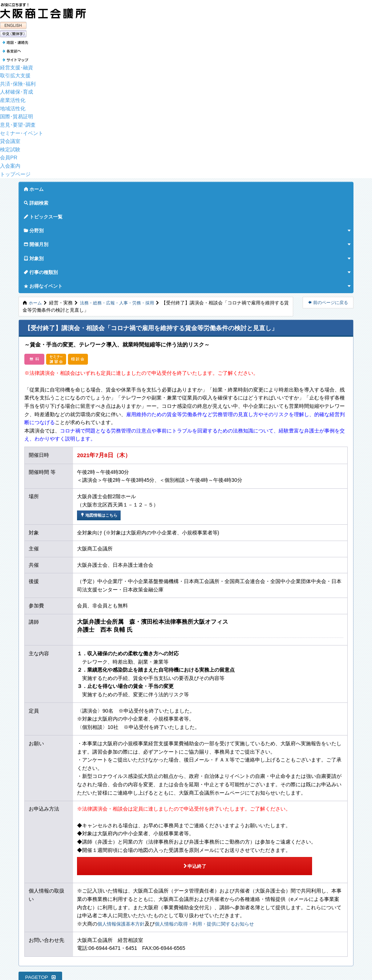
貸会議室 (10, 139)
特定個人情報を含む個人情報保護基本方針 (63, 915)
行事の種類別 (253, 187)
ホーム (34, 187)
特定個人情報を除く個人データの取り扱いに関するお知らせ (84, 923)
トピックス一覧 (107, 187)
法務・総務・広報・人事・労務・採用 (121, 204)
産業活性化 (13, 98)
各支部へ (25, 899)
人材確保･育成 (17, 90)
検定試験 (10, 147)
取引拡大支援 (15, 74)
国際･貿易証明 (17, 115)
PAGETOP (41, 872)
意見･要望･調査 (18, 123)
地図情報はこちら (100, 417)
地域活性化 (13, 106)
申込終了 (131, 762)
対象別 (214, 187)
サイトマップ (30, 907)
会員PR (9, 156)
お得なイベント (301, 187)
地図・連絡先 (29, 891)
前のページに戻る (328, 204)
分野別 (146, 187)
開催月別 (180, 187)
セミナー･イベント (22, 131)
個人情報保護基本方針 (123, 818)
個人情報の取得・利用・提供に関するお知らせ (212, 818)
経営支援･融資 (17, 65)
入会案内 (10, 164)
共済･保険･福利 (18, 82)
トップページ (15, 172)
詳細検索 (66, 187)
